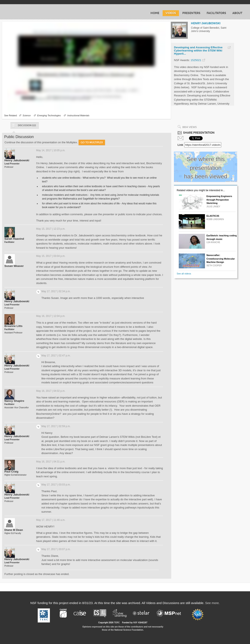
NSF (135, 623)
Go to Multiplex (92, 142)
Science (27, 115)
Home (155, 13)
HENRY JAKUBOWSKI (206, 23)
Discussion (24, 126)
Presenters (191, 13)
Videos (171, 13)
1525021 (196, 60)
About (237, 13)
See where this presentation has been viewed (206, 168)
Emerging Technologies (49, 115)
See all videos (184, 274)
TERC (117, 623)
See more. (212, 603)
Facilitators (216, 13)
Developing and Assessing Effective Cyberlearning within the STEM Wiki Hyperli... (198, 51)
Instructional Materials (78, 115)
